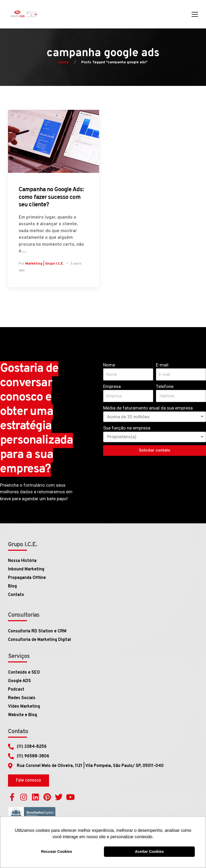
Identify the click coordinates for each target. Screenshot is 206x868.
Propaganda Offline (27, 578)
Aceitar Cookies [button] (149, 852)
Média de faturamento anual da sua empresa (148, 408)
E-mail (162, 365)
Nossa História (22, 561)
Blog (12, 586)
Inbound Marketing (26, 569)
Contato (16, 595)
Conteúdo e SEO (24, 673)
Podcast (16, 690)
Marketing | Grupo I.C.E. (45, 264)
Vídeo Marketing (24, 707)
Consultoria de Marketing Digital (39, 640)
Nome (109, 365)
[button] (29, 781)
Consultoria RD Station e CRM (37, 631)
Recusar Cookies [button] (57, 852)
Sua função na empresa (127, 428)
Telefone (165, 386)
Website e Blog (23, 715)
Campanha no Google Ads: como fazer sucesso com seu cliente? (51, 197)
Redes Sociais (22, 698)
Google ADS (19, 681)
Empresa (112, 386)
